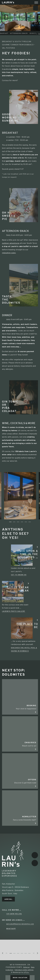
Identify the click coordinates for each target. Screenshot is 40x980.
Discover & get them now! (20, 781)
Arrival (8, 899)
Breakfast (7, 33)
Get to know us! (19, 575)
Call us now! (8, 978)
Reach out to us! (20, 744)
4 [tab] (22, 522)
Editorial (26, 967)
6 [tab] (30, 522)
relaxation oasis (9, 253)
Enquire (32, 978)
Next (37, 522)
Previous (3, 522)
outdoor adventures (11, 243)
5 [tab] (26, 522)
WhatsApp (11, 929)
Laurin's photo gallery (14, 611)
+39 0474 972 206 (14, 914)
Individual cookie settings (24, 970)
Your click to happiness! (20, 707)
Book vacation (20, 978)
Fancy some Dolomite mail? (20, 818)
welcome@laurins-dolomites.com (20, 924)
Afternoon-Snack (23, 33)
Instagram (35, 863)
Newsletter (36, 8)
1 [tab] (10, 522)
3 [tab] (18, 522)
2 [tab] (14, 522)
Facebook (35, 855)
